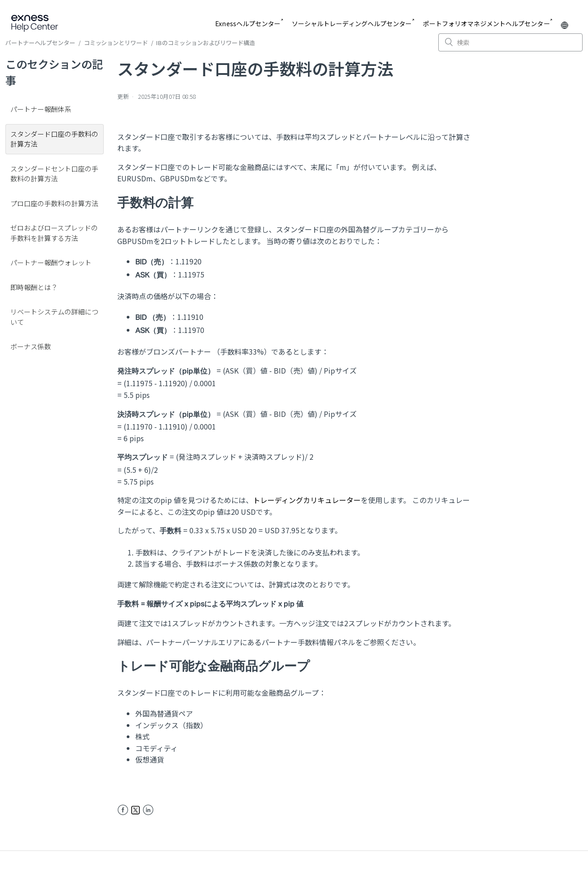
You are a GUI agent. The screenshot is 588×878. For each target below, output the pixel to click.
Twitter (136, 810)
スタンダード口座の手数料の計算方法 (54, 139)
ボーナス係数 (31, 346)
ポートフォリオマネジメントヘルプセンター (487, 23)
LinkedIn (148, 810)
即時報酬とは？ (34, 287)
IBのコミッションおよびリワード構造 (205, 43)
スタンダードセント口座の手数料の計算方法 (54, 174)
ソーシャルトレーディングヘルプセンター (352, 23)
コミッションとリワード (116, 43)
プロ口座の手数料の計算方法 (54, 203)
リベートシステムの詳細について (54, 317)
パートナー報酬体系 (41, 109)
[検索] (510, 42)
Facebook (123, 810)
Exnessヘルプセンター (248, 23)
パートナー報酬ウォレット (51, 262)
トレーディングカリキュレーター (307, 500)
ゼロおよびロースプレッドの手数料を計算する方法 (54, 233)
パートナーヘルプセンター (40, 43)
